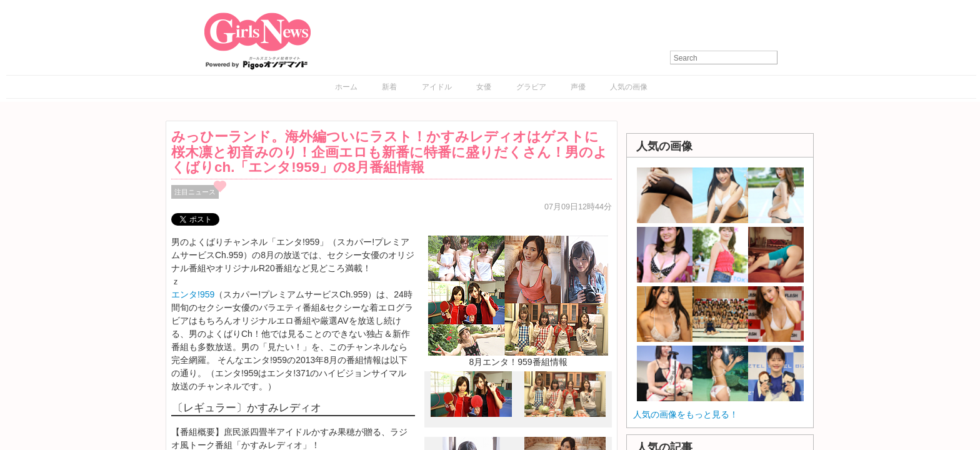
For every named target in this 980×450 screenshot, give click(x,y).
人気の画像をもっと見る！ (686, 414)
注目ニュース (195, 192)
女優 (484, 87)
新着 (389, 87)
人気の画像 (629, 87)
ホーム (346, 87)
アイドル (437, 87)
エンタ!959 (193, 294)
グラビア (531, 87)
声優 (578, 87)
